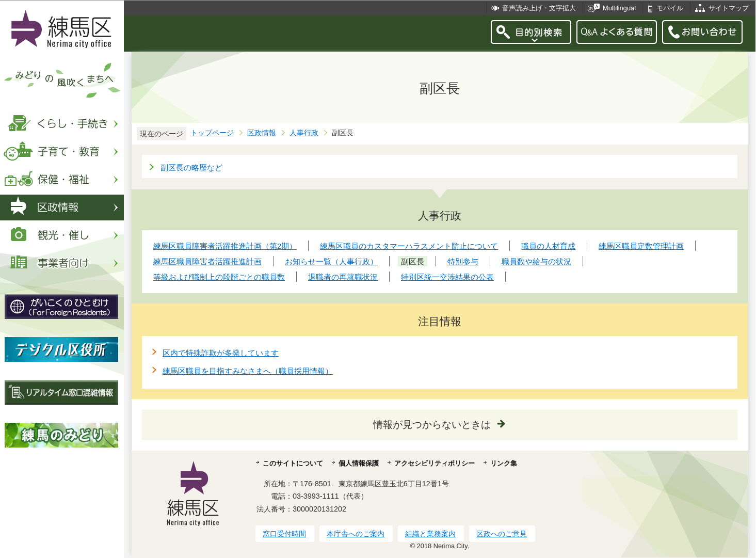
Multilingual (619, 8)
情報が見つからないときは (432, 425)
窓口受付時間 (284, 534)
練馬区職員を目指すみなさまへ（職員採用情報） (248, 371)
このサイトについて (293, 463)
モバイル (670, 8)
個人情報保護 (359, 463)
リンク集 (504, 463)
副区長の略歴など (191, 168)
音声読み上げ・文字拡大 (539, 8)
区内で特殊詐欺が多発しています (221, 353)
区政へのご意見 (502, 534)
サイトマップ (729, 8)
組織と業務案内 (430, 534)
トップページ (212, 133)
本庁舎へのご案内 (356, 534)
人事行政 (304, 133)
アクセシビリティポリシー (435, 463)
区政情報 (262, 133)
